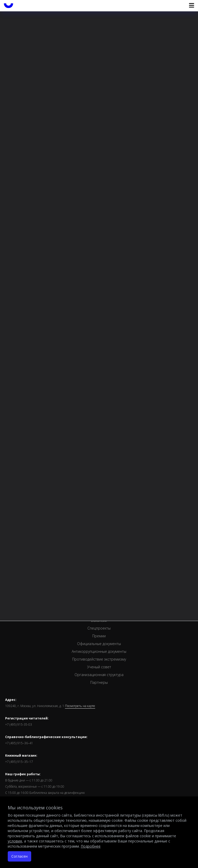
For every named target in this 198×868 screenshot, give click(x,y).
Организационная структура (99, 675)
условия (15, 841)
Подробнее (91, 846)
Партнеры (99, 682)
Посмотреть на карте (80, 706)
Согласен (19, 856)
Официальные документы (99, 644)
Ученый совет (99, 667)
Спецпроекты (99, 628)
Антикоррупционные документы (99, 651)
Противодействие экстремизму (99, 659)
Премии (99, 636)
